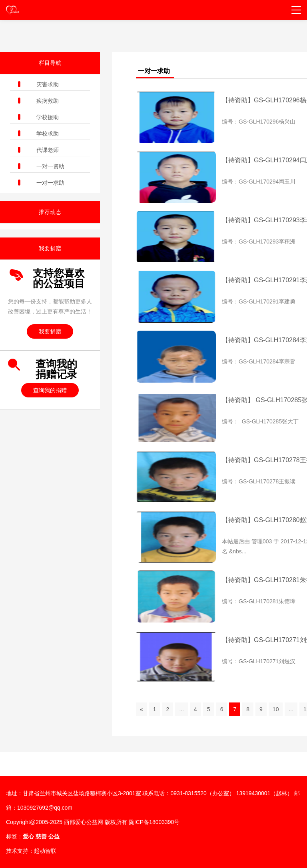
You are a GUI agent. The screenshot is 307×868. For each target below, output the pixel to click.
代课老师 (48, 150)
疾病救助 (48, 101)
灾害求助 (48, 84)
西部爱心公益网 (84, 822)
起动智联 (45, 851)
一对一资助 (50, 166)
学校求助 (48, 134)
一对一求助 (50, 183)
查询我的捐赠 (50, 390)
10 (276, 709)
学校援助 (48, 117)
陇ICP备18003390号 (154, 822)
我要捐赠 (50, 331)
